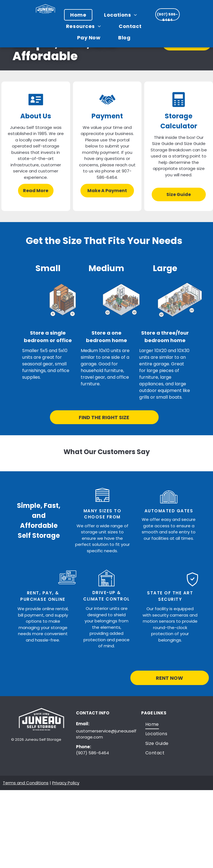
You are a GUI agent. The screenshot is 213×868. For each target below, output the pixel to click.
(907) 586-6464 (92, 753)
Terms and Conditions (26, 783)
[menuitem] (81, 15)
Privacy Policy (66, 783)
